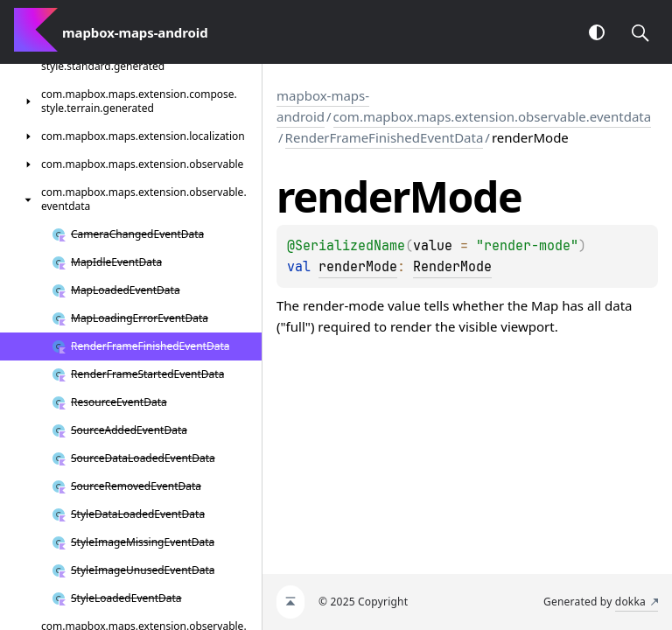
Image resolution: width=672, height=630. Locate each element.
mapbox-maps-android (323, 106)
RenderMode (452, 267)
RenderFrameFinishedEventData (385, 137)
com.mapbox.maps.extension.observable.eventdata (493, 116)
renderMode (358, 267)
